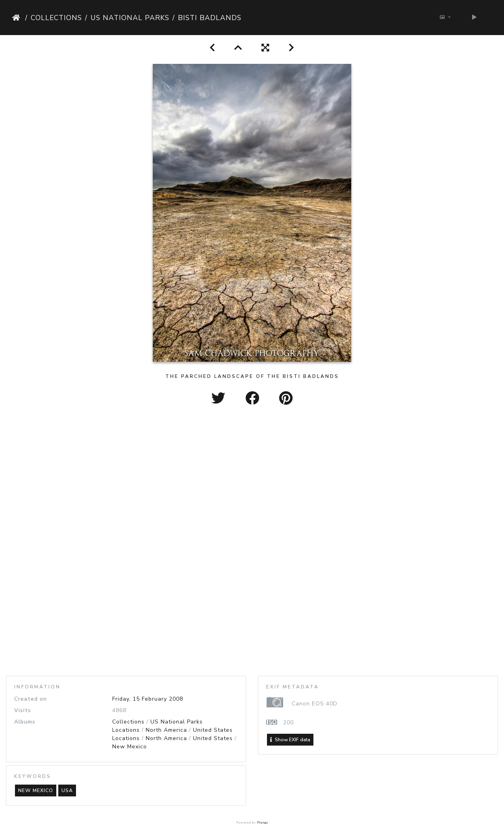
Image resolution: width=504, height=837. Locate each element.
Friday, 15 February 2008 (148, 699)
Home (17, 18)
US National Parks (130, 18)
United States (213, 730)
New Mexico (130, 747)
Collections (56, 18)
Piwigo (263, 823)
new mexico (36, 790)
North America (166, 730)
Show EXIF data (290, 740)
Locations (126, 730)
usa (67, 790)
